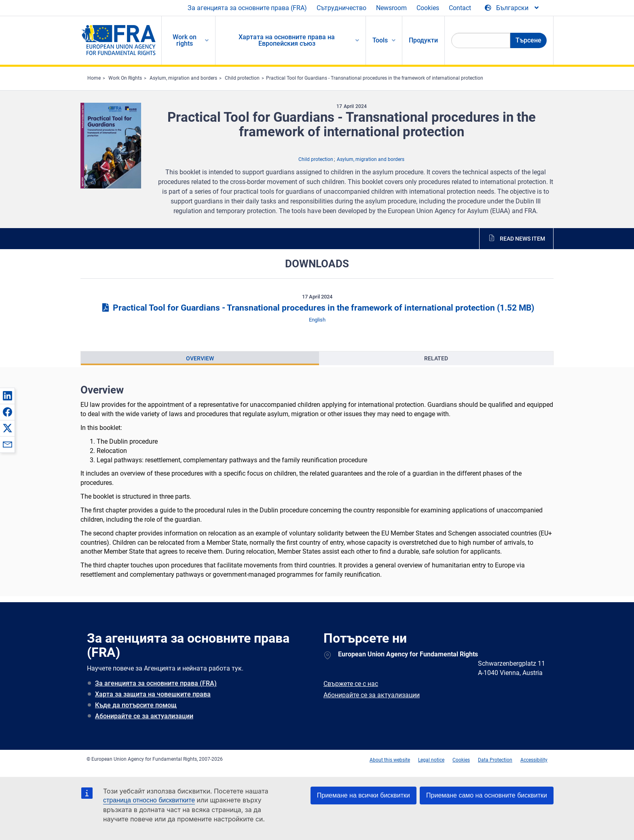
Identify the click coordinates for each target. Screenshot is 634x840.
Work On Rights (125, 78)
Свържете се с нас (351, 684)
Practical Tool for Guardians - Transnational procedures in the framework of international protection (375, 78)
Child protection (242, 78)
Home (94, 78)
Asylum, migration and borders (183, 78)
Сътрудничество (341, 8)
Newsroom (391, 8)
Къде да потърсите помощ (136, 705)
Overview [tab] (200, 358)
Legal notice (431, 760)
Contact (460, 8)
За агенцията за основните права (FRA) (247, 8)
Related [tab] (436, 358)
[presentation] (200, 358)
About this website (390, 760)
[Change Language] (512, 8)
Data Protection (495, 760)
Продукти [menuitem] (423, 40)
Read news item (522, 239)
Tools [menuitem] (380, 40)
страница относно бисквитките (149, 800)
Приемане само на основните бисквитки (487, 795)
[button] (7, 396)
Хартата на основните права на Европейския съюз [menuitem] (287, 40)
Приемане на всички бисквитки (363, 795)
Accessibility (534, 760)
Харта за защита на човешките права (153, 694)
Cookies (428, 8)
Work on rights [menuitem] (185, 40)
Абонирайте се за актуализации (144, 716)
